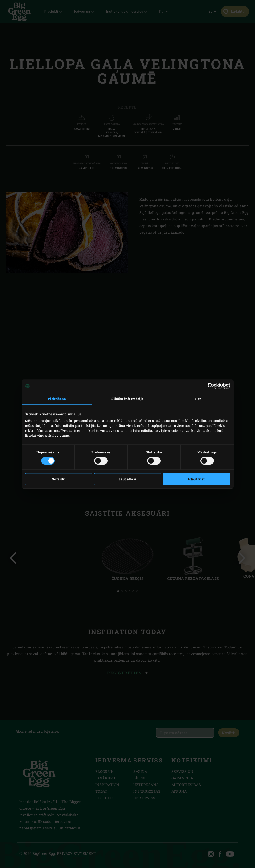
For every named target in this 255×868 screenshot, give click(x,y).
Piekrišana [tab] (57, 399)
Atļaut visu (196, 479)
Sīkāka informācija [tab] (127, 399)
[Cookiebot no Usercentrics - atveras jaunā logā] (210, 386)
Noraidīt (59, 479)
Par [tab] (198, 399)
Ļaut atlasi (127, 479)
